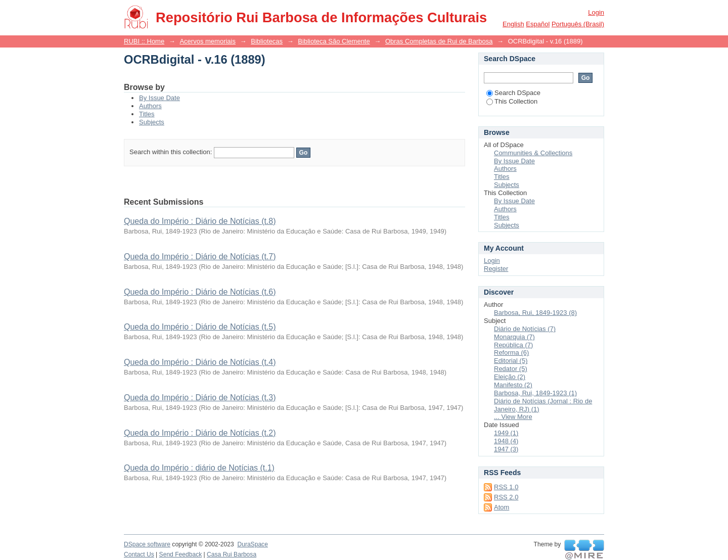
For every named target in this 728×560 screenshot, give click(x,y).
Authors (150, 106)
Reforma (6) (511, 353)
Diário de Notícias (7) (525, 329)
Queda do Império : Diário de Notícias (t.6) (200, 292)
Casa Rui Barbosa (232, 554)
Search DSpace (513, 93)
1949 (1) (506, 433)
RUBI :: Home (144, 41)
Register (496, 269)
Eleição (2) (510, 377)
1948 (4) (506, 441)
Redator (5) (511, 369)
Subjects (152, 122)
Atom (502, 507)
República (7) (513, 345)
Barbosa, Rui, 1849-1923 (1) (535, 393)
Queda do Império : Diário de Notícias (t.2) (200, 433)
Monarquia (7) (514, 337)
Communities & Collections (533, 153)
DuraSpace (252, 544)
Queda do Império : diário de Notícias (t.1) (199, 468)
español (538, 24)
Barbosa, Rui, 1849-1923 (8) (535, 313)
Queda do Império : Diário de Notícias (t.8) (200, 221)
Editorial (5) (511, 361)
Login (596, 12)
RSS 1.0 (506, 487)
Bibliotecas (267, 41)
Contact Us (139, 554)
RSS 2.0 (506, 497)
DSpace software (147, 544)
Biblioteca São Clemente (334, 41)
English (513, 24)
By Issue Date (160, 98)
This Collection (512, 101)
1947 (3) (506, 449)
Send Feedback (181, 554)
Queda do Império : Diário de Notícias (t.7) (200, 256)
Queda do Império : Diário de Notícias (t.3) (200, 398)
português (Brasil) (578, 24)
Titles (147, 114)
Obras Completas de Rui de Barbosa (439, 41)
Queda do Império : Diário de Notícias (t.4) (200, 362)
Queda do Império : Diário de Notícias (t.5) (200, 327)
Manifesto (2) (513, 385)
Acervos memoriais (208, 41)
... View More (513, 417)
